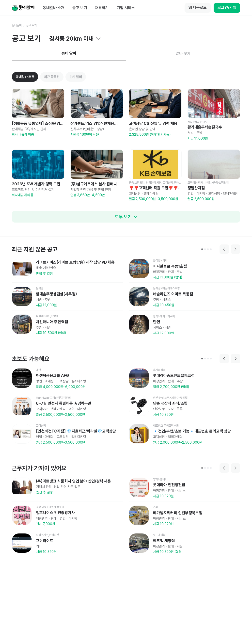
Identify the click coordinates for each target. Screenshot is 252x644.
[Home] (23, 8)
